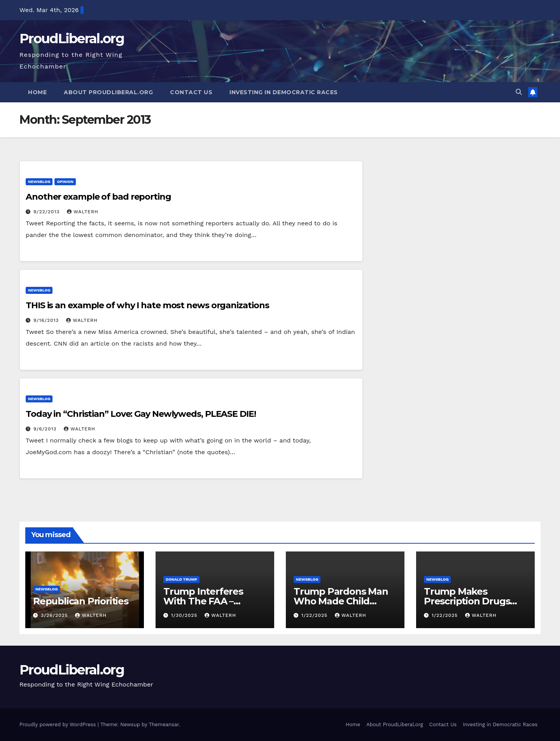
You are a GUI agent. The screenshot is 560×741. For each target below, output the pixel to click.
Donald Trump (181, 579)
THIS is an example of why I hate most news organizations (147, 305)
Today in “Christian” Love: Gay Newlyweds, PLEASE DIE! (141, 414)
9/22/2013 (47, 212)
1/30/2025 (185, 615)
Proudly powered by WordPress (59, 724)
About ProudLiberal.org (108, 92)
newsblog (39, 182)
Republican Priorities (81, 601)
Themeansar (164, 724)
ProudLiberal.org (72, 39)
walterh (83, 212)
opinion (65, 182)
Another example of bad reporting (98, 197)
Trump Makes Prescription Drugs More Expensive (467, 601)
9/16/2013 (47, 320)
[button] (519, 92)
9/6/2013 (46, 429)
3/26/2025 (55, 615)
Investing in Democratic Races (284, 92)
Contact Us (191, 92)
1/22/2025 (315, 615)
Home (37, 92)
